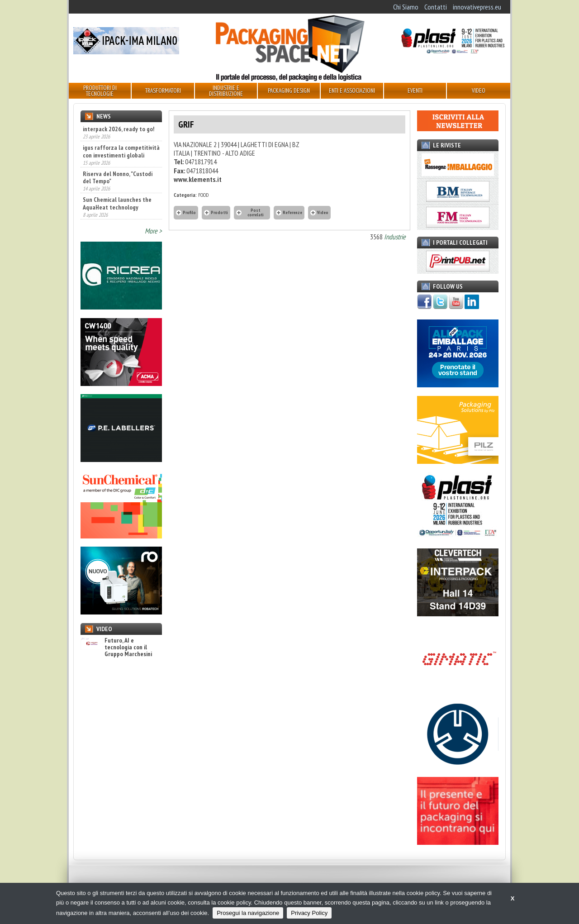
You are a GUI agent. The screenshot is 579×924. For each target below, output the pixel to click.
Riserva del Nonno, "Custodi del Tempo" (118, 177)
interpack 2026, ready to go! (119, 129)
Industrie (395, 237)
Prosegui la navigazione (248, 913)
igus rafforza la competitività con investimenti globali (121, 151)
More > (153, 231)
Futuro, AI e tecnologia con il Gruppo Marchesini (116, 648)
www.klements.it (198, 179)
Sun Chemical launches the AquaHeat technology (117, 203)
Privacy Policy (309, 913)
